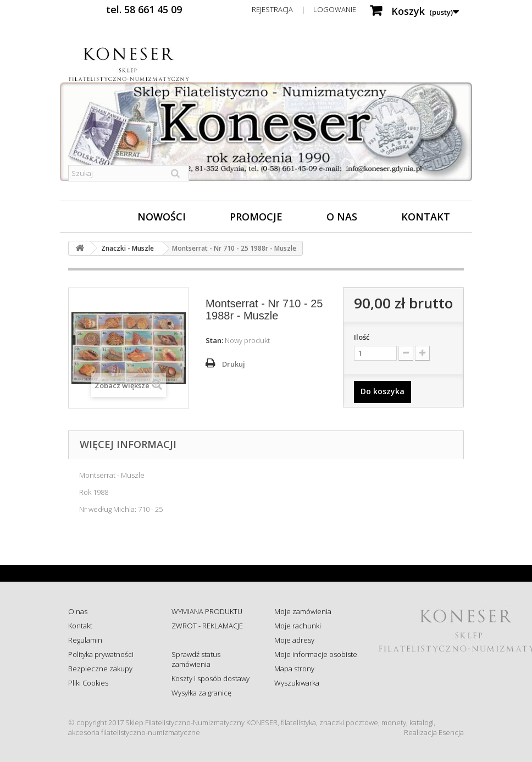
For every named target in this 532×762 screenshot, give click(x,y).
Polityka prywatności (101, 654)
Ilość (362, 337)
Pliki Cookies (88, 683)
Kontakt (426, 217)
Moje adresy (294, 640)
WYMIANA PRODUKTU (207, 611)
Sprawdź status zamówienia (196, 659)
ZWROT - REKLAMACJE (207, 626)
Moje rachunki (298, 626)
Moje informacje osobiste (316, 654)
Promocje (256, 217)
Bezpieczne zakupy (100, 669)
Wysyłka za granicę (201, 693)
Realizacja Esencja (434, 732)
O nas (342, 217)
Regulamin (85, 640)
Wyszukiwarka (297, 683)
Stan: (214, 340)
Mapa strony (294, 669)
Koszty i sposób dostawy (210, 678)
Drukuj (234, 364)
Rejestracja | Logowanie (304, 9)
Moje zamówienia (303, 611)
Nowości (162, 217)
